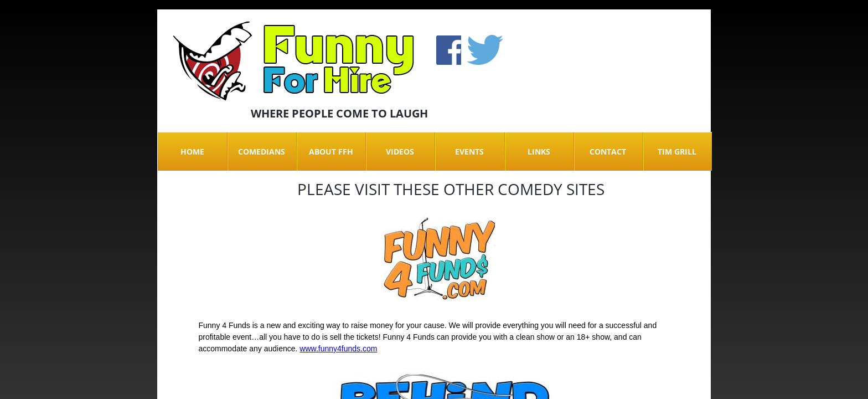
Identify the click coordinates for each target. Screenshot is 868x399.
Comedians (262, 152)
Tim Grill (677, 152)
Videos (400, 152)
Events (469, 152)
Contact (608, 152)
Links (539, 152)
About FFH (331, 152)
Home (192, 152)
